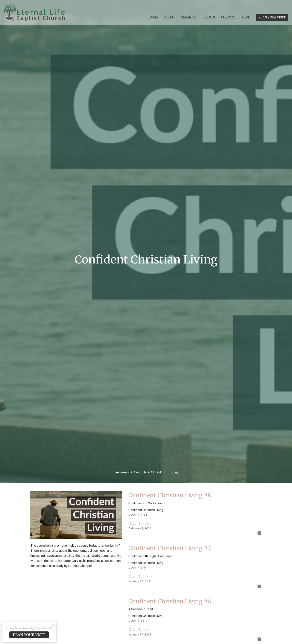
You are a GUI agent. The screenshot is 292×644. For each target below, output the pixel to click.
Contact (229, 17)
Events (209, 17)
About (170, 17)
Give (246, 17)
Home (153, 17)
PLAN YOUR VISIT (272, 17)
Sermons (189, 17)
